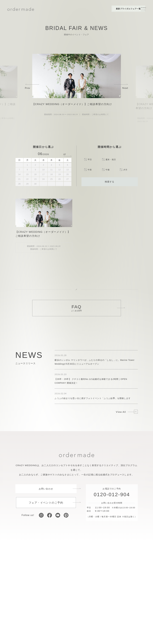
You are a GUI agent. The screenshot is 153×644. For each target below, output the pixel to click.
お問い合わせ (46, 489)
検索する (110, 182)
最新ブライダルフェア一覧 (119, 9)
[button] (32, 87)
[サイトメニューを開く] (143, 9)
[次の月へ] (68, 154)
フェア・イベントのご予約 (46, 503)
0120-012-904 (112, 494)
